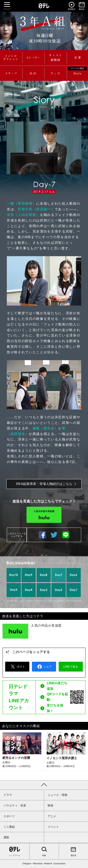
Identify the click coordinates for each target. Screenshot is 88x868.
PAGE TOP (44, 785)
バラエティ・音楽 (15, 805)
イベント (53, 827)
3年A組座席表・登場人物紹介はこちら (44, 484)
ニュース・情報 (57, 795)
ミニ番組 (9, 827)
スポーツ (9, 816)
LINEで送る (66, 535)
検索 (44, 851)
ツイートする (54, 535)
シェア (44, 667)
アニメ (52, 816)
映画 (50, 805)
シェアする (42, 535)
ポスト (17, 667)
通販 (6, 837)
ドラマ (8, 795)
